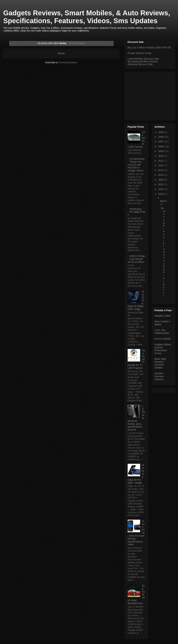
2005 (161, 132)
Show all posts (77, 43)
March (163, 201)
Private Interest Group (140, 53)
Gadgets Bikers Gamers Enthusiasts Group (163, 349)
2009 (161, 151)
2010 (161, 156)
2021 (161, 184)
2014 (161, 175)
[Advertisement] (153, 95)
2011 (161, 161)
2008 (161, 146)
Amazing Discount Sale (140, 64)
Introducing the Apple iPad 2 (136, 212)
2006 (161, 137)
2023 (161, 194)
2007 (161, 142)
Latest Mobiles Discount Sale (143, 59)
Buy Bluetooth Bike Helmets (143, 61)
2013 (161, 170)
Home (61, 53)
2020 (161, 180)
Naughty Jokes (163, 316)
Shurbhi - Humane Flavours (160, 376)
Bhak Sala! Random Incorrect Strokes (160, 363)
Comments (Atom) (68, 62)
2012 (161, 165)
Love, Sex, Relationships (162, 331)
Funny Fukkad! (163, 339)
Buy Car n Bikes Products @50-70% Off (149, 48)
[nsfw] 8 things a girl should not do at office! (136, 259)
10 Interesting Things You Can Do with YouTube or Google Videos (136, 165)
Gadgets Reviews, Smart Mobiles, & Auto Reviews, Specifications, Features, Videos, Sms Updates (87, 17)
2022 (161, 189)
